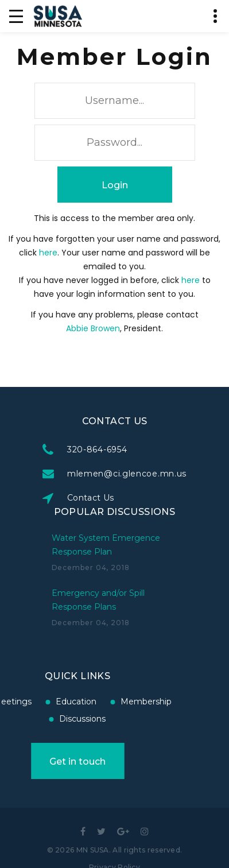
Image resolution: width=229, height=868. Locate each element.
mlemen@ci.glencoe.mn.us (127, 474)
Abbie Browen (93, 328)
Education (54, 702)
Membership (124, 702)
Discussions (61, 719)
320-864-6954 (98, 449)
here (48, 253)
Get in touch (56, 762)
